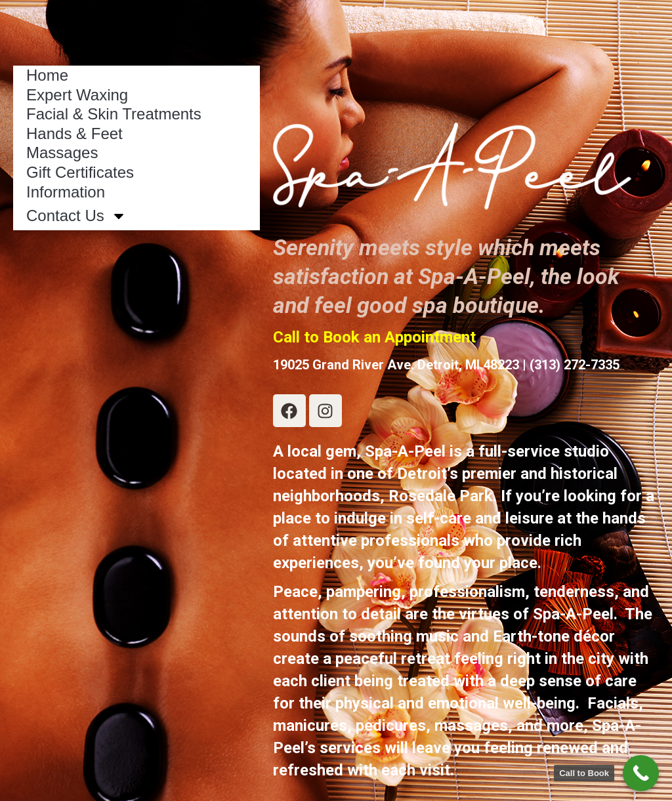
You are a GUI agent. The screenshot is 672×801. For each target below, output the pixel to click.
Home (47, 75)
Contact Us (76, 216)
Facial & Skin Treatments (114, 114)
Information (66, 192)
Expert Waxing (77, 95)
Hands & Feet (74, 133)
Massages (62, 153)
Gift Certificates (80, 172)
